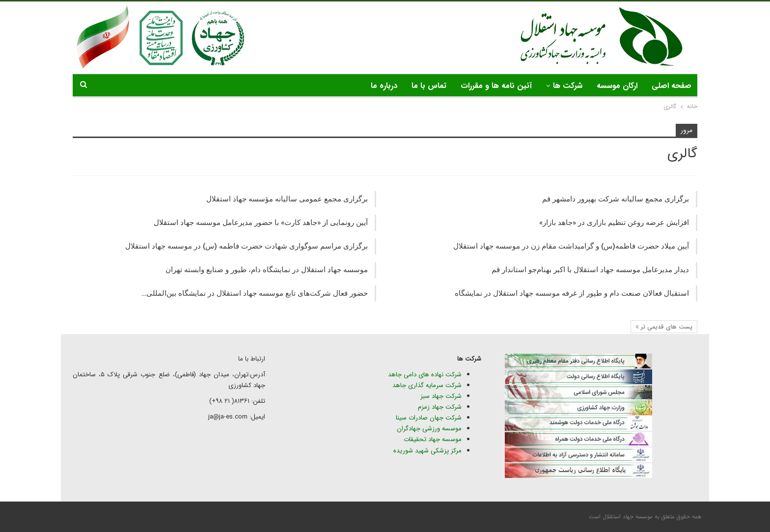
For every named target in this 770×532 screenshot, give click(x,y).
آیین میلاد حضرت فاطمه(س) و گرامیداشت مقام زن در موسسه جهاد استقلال (571, 246)
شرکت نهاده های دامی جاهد (425, 375)
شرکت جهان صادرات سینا (429, 418)
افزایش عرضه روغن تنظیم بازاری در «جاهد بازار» (614, 223)
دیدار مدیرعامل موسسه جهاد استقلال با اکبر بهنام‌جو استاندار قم (590, 270)
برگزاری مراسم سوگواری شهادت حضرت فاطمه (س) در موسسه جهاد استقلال (247, 246)
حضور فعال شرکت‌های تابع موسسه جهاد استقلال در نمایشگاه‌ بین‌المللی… (255, 293)
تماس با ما (429, 86)
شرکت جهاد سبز (441, 396)
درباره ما (384, 86)
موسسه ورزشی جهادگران (429, 429)
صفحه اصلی (672, 86)
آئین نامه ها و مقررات (496, 86)
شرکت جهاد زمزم (440, 407)
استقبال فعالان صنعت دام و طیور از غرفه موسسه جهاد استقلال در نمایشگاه (572, 293)
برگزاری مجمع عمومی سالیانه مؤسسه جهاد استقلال (287, 199)
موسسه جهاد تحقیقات (433, 439)
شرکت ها (568, 86)
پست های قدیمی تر (664, 327)
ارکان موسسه (617, 86)
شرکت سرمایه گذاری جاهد (427, 385)
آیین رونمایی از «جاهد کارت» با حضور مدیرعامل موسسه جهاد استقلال (261, 223)
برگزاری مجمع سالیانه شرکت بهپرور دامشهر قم (616, 199)
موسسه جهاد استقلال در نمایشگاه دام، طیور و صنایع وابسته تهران (267, 270)
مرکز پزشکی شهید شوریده (426, 451)
